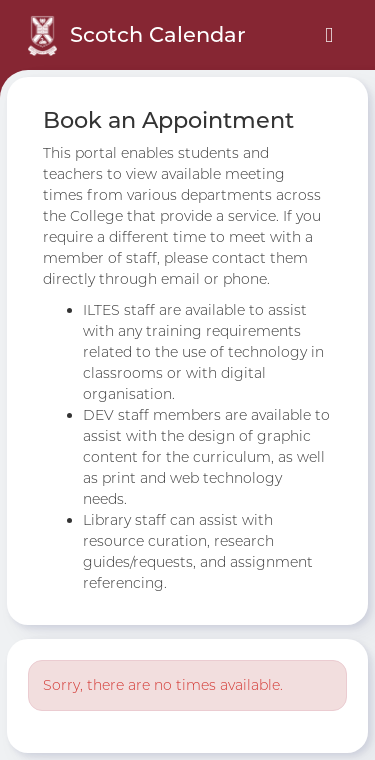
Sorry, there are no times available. (163, 685)
